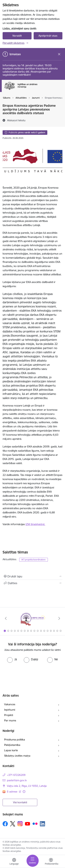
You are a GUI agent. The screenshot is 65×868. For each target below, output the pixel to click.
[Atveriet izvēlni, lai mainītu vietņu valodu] (14, 862)
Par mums (10, 720)
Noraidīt (17, 36)
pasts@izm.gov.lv (17, 780)
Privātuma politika (15, 740)
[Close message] (59, 54)
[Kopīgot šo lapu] (32, 583)
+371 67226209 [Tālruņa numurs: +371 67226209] (16, 775)
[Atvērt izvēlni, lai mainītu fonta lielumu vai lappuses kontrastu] (51, 862)
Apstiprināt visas (48, 36)
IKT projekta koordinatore (34, 560)
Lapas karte (11, 750)
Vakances (10, 704)
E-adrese (12, 792)
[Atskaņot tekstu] (16, 120)
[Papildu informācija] (24, 792)
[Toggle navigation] (33, 861)
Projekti (9, 715)
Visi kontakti (20, 802)
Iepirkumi (10, 710)
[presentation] (33, 673)
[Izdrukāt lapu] (32, 576)
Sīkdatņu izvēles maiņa (17, 756)
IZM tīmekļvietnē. (35, 524)
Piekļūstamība (12, 745)
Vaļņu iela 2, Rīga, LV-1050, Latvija (27, 786)
